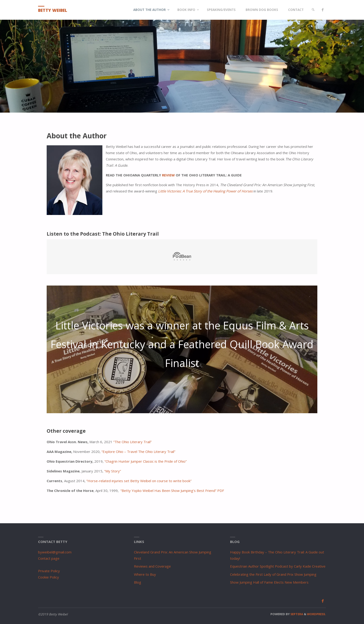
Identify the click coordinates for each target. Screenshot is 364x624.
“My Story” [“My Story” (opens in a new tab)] (113, 471)
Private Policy (49, 571)
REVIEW (168, 175)
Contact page (49, 558)
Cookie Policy (49, 577)
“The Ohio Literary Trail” (132, 442)
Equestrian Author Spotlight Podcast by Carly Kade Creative (278, 566)
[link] (313, 10)
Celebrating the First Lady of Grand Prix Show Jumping (273, 574)
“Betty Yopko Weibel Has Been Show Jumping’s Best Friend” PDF (172, 491)
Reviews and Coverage (152, 566)
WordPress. (316, 614)
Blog (138, 582)
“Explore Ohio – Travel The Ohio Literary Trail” (138, 452)
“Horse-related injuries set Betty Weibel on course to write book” (139, 481)
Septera (296, 614)
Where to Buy (145, 574)
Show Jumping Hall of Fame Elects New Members (269, 582)
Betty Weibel (53, 10)
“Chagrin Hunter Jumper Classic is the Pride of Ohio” (146, 461)
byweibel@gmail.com (55, 552)
